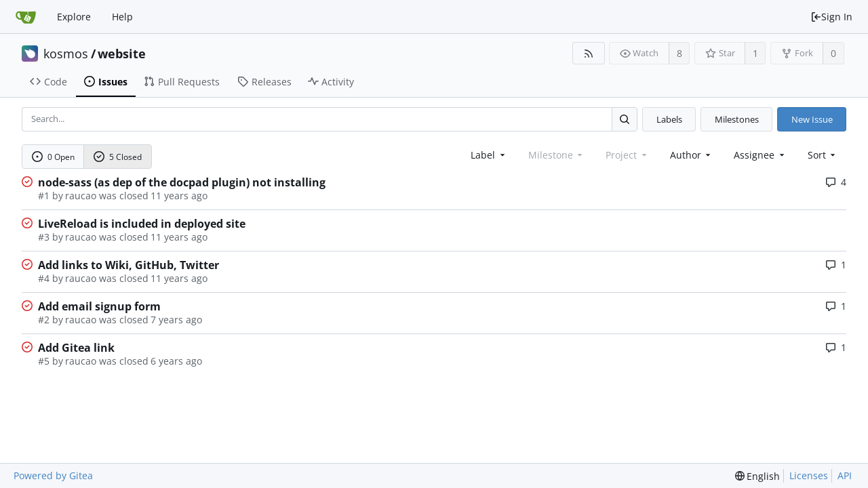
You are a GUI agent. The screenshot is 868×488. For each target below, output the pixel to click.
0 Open (54, 157)
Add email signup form (99, 306)
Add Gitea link (76, 348)
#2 (44, 320)
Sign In (831, 17)
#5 (44, 361)
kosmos (66, 54)
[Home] (26, 17)
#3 (44, 237)
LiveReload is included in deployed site (142, 224)
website (122, 54)
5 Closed (118, 157)
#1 (44, 196)
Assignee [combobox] (760, 155)
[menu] (823, 155)
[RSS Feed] (588, 53)
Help (122, 17)
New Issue (812, 119)
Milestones (737, 119)
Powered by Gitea (53, 475)
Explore (74, 17)
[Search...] (625, 119)
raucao (81, 196)
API (845, 475)
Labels (669, 119)
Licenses (809, 475)
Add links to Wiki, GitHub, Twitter (129, 265)
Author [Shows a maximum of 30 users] (692, 155)
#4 (44, 278)
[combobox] (489, 155)
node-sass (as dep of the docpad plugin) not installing (182, 182)
